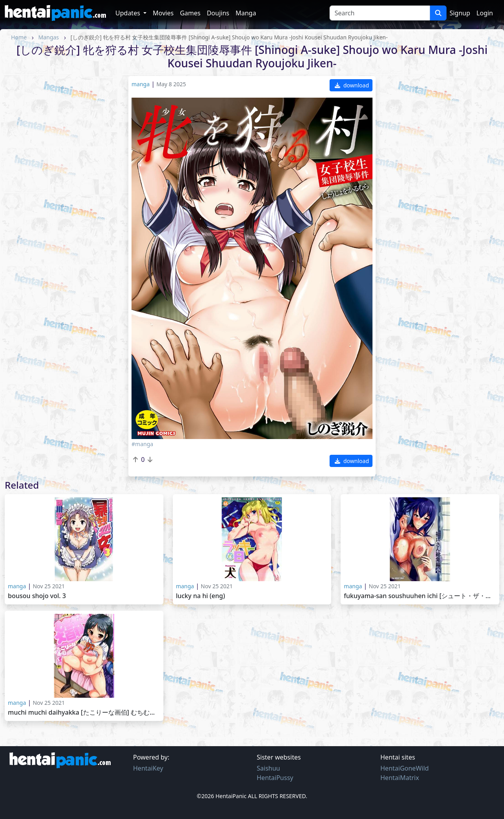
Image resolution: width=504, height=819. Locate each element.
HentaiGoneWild (405, 768)
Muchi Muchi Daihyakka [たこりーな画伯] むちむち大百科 (84, 712)
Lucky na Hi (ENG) (201, 596)
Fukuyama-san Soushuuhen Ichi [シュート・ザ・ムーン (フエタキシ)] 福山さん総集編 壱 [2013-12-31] (420, 596)
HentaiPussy (275, 778)
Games (190, 13)
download (352, 85)
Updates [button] (129, 13)
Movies (163, 13)
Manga (246, 13)
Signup (460, 13)
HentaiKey (148, 768)
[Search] (380, 13)
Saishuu (268, 768)
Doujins (218, 13)
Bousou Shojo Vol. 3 (37, 596)
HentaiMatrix (400, 778)
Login (485, 13)
